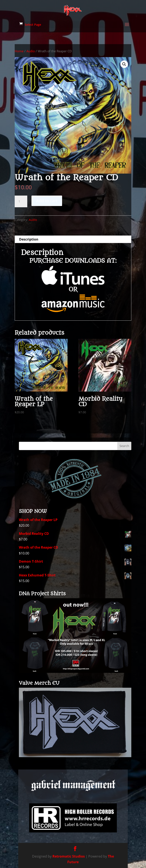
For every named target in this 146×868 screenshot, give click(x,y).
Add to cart (47, 201)
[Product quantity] (21, 201)
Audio (31, 51)
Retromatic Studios (69, 856)
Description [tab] (29, 239)
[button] (124, 64)
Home (19, 51)
